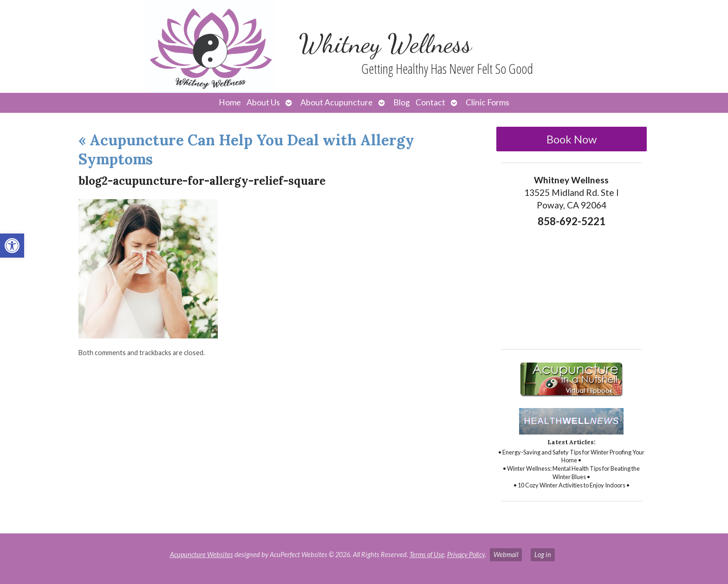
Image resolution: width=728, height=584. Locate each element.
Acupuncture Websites (201, 555)
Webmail (506, 555)
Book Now (572, 139)
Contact (430, 102)
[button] (12, 246)
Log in (543, 555)
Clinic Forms (487, 102)
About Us (263, 102)
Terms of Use (427, 555)
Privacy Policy (466, 555)
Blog (402, 102)
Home (230, 102)
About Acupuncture (337, 102)
